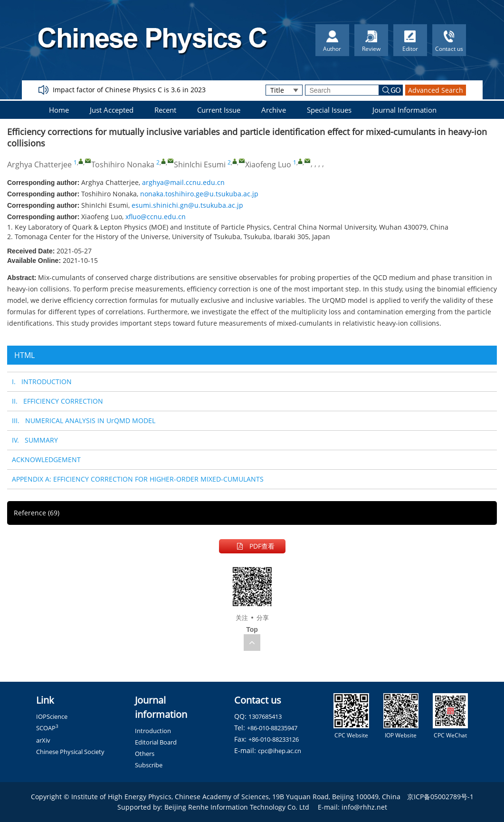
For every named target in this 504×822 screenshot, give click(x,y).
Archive (274, 110)
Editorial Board (156, 742)
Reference (37, 513)
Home (59, 110)
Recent (165, 110)
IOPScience (52, 716)
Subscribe (149, 765)
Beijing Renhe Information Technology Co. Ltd (237, 807)
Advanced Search (436, 90)
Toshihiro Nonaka (123, 164)
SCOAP (47, 728)
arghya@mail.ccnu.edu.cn (183, 182)
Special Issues (329, 110)
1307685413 (265, 716)
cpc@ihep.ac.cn (280, 751)
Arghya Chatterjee (39, 164)
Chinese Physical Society (70, 752)
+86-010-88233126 (274, 739)
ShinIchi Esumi (200, 164)
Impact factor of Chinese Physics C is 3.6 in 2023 (129, 90)
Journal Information (404, 110)
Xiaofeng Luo (268, 164)
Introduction (153, 731)
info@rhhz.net (364, 807)
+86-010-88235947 (272, 728)
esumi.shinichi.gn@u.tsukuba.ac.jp (187, 205)
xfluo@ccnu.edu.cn (156, 217)
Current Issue (219, 110)
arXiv (43, 740)
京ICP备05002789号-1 (440, 797)
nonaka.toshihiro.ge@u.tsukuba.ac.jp (199, 194)
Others (145, 754)
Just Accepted (112, 110)
